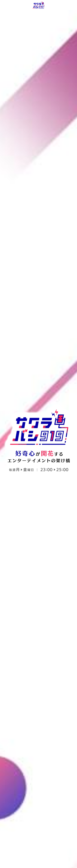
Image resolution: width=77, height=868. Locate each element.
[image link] (39, 5)
